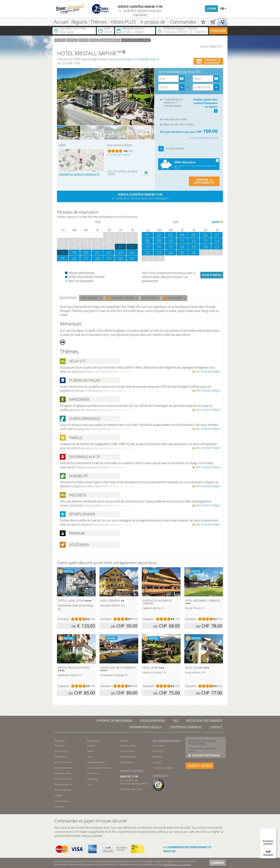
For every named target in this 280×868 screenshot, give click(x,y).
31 (132, 258)
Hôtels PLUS (123, 22)
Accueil (61, 22)
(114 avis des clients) (119, 154)
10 (171, 241)
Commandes (183, 22)
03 (171, 235)
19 (74, 253)
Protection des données (204, 721)
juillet (216, 222)
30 (121, 258)
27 (86, 258)
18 (63, 253)
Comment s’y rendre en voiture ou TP (79, 174)
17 (132, 247)
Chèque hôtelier (128, 746)
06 (205, 235)
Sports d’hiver (61, 751)
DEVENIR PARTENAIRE (206, 755)
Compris (217, 863)
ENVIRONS (149, 298)
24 (132, 253)
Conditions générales (186, 727)
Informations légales (145, 727)
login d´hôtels (200, 766)
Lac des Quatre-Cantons (99, 768)
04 (182, 235)
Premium (59, 807)
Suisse (84, 40)
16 (159, 247)
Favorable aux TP (63, 784)
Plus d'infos (212, 275)
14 (217, 241)
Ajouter (112, 171)
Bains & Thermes (63, 762)
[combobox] (172, 87)
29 (109, 258)
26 (74, 258)
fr (222, 9)
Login (211, 9)
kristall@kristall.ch (148, 59)
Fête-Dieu (158, 757)
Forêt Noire (93, 773)
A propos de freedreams (114, 721)
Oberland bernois (96, 762)
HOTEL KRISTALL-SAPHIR (136, 40)
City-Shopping (61, 801)
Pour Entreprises (152, 721)
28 (97, 258)
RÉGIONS (93, 741)
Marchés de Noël (63, 790)
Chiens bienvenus (63, 768)
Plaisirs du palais (63, 773)
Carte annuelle (127, 751)
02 (159, 235)
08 (147, 241)
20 (86, 253)
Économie (173, 298)
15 (147, 247)
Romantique (61, 757)
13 (205, 241)
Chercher (218, 31)
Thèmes (98, 22)
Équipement (90, 298)
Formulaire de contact (131, 789)
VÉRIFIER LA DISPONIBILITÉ (204, 181)
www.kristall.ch (126, 59)
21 (97, 253)
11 (182, 241)
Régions (79, 22)
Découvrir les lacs (63, 779)
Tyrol (90, 784)
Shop (124, 741)
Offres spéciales (128, 757)
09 (159, 241)
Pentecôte (158, 751)
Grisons (91, 746)
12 (194, 241)
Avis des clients (120, 298)
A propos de (153, 22)
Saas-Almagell (110, 40)
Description (68, 298)
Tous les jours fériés (163, 768)
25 (63, 258)
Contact (216, 727)
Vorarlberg (93, 779)
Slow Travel (158, 746)
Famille (58, 795)
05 (194, 235)
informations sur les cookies (177, 864)
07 (217, 235)
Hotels (72, 40)
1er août (157, 762)
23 (121, 253)
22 (109, 253)
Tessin (90, 751)
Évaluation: (64, 619)
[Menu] (274, 830)
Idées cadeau (127, 762)
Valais (95, 40)
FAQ (176, 721)
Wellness (59, 746)
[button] (161, 149)
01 (147, 235)
